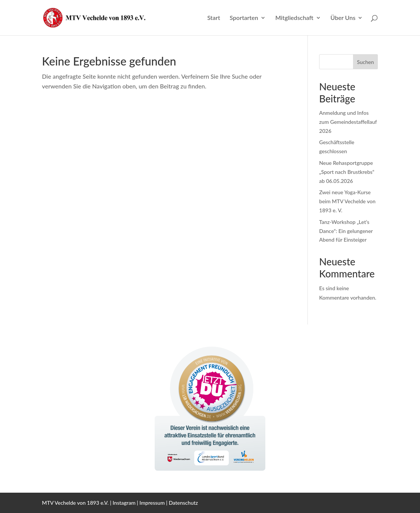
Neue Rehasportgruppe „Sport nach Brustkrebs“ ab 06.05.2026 (347, 172)
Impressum (152, 503)
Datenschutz (183, 503)
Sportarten (244, 18)
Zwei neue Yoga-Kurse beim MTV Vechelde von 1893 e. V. (347, 201)
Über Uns (343, 18)
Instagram (124, 503)
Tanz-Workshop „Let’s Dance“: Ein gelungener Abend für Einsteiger (346, 231)
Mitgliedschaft (294, 18)
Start (214, 18)
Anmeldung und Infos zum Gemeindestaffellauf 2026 (348, 122)
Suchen (365, 62)
